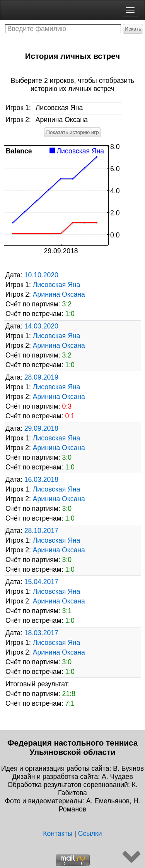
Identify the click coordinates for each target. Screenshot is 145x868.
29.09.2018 (41, 428)
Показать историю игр (72, 132)
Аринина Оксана (59, 294)
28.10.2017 (41, 531)
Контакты (58, 834)
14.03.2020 (41, 326)
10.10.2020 (41, 275)
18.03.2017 (41, 633)
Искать (133, 29)
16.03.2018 (41, 480)
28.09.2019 (41, 377)
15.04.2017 (41, 582)
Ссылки (90, 834)
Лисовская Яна (57, 285)
